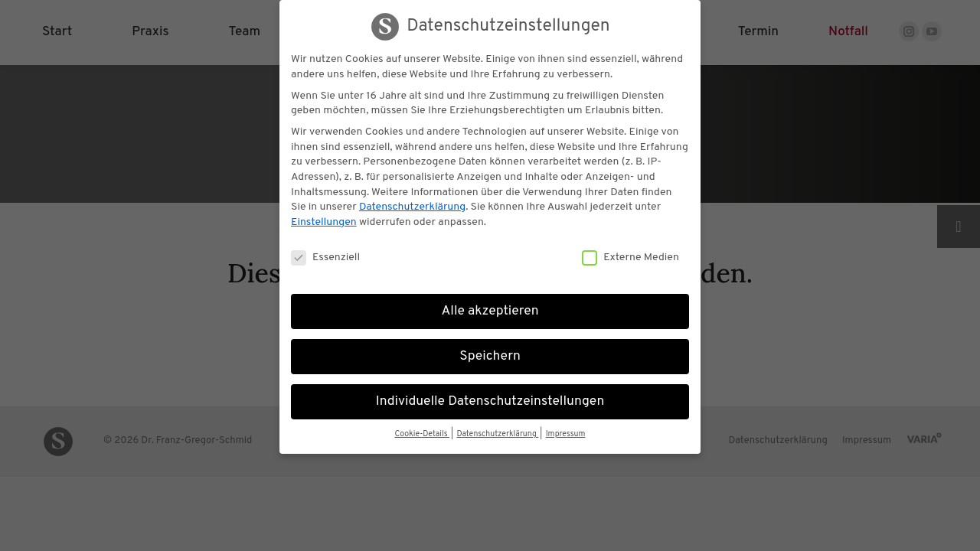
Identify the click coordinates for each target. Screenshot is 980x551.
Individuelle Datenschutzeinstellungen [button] (490, 402)
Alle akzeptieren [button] (490, 311)
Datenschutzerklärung (412, 207)
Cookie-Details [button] (422, 434)
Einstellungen (324, 222)
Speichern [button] (490, 357)
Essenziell (325, 258)
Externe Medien (630, 258)
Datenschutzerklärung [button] (497, 434)
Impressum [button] (566, 434)
